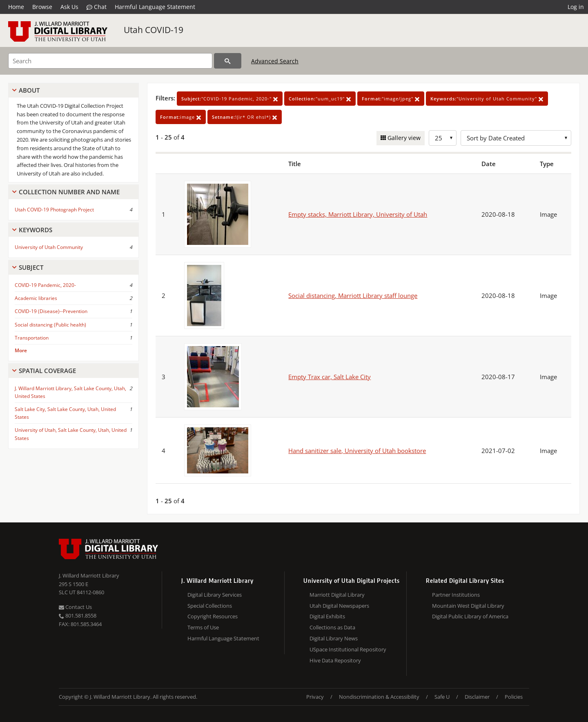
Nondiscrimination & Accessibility (379, 697)
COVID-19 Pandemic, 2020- (45, 285)
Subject (31, 267)
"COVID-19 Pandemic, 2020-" (230, 99)
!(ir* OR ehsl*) (245, 117)
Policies (514, 697)
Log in (576, 7)
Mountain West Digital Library (468, 606)
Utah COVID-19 (154, 30)
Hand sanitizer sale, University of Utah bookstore (357, 451)
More (21, 350)
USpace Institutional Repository (348, 649)
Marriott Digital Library (337, 595)
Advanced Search (275, 61)
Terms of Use (203, 627)
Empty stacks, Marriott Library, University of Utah (358, 214)
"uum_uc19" (320, 99)
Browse (42, 7)
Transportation (32, 338)
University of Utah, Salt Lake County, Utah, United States (71, 434)
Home (16, 7)
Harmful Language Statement (155, 7)
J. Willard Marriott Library (89, 575)
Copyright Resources (213, 616)
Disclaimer (477, 697)
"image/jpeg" (391, 99)
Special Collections (210, 606)
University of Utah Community (49, 247)
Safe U (442, 697)
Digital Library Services (215, 595)
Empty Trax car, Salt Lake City (330, 377)
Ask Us (69, 7)
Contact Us (75, 607)
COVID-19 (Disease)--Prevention (51, 311)
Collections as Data (332, 627)
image (181, 117)
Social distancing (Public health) (50, 325)
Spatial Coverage (47, 371)
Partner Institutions (456, 595)
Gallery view (403, 138)
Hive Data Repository (335, 660)
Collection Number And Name (69, 192)
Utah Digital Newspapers (339, 606)
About (29, 90)
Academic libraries (36, 298)
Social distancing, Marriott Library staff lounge (353, 295)
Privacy (315, 697)
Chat (97, 7)
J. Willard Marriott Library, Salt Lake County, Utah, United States (70, 392)
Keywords (36, 230)
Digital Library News (334, 638)
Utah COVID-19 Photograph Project (54, 210)
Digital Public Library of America (470, 616)
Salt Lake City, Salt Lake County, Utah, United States (65, 413)
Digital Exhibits (327, 616)
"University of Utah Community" (487, 99)
